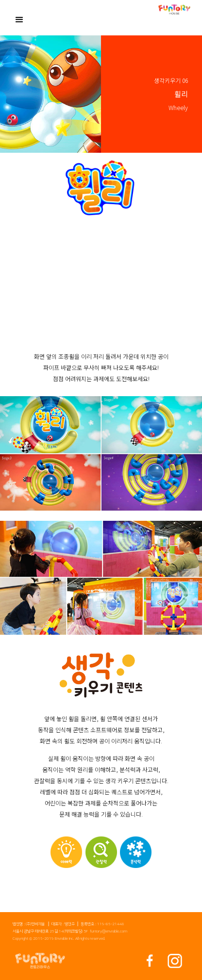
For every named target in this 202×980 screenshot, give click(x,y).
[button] (19, 19)
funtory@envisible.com (109, 931)
